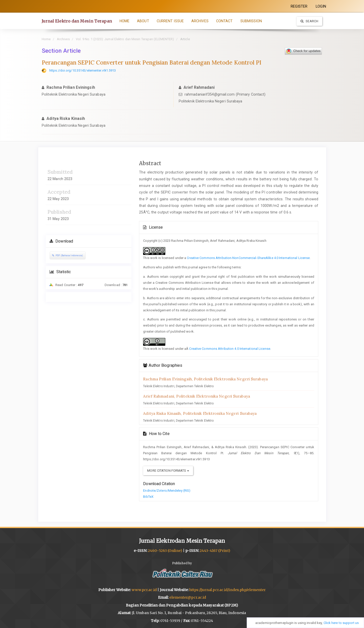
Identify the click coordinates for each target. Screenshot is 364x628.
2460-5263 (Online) (165, 551)
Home (46, 39)
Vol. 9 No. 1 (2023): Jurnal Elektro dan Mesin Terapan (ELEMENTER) (125, 39)
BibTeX (148, 497)
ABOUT (143, 21)
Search (309, 21)
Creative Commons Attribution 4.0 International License (230, 349)
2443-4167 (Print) (215, 551)
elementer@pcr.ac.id (188, 597)
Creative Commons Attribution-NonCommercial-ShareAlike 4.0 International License (248, 258)
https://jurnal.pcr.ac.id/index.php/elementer (227, 590)
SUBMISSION (251, 21)
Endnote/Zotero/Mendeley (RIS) (167, 491)
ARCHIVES (200, 21)
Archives (63, 39)
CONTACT (224, 21)
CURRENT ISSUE (170, 21)
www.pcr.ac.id (144, 590)
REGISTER (299, 6)
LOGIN (321, 6)
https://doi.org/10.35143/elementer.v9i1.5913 (83, 70)
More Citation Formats (168, 471)
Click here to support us (341, 623)
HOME (124, 21)
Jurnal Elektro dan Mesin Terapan (77, 21)
